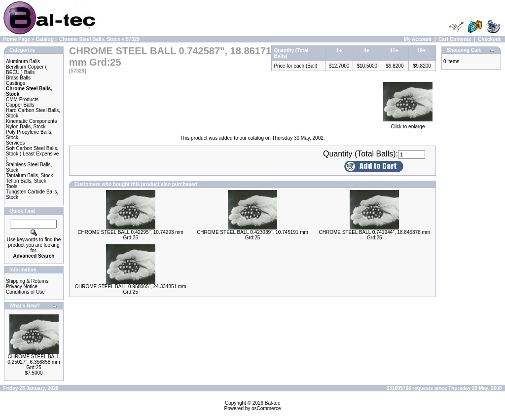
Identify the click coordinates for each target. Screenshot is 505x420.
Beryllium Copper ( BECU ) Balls (26, 70)
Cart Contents (455, 39)
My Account (418, 39)
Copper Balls (20, 105)
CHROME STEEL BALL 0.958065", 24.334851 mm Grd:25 (131, 289)
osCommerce (266, 408)
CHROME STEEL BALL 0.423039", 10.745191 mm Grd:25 (252, 235)
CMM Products (22, 99)
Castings (16, 83)
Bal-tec (272, 403)
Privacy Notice (22, 286)
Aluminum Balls (23, 61)
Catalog (45, 39)
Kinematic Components (31, 121)
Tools (12, 186)
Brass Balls (18, 78)
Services (15, 143)
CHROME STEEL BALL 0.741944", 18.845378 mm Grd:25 (374, 235)
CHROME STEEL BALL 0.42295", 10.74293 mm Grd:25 (130, 235)
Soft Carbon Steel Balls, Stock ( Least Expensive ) (32, 154)
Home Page (17, 39)
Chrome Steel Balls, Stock (90, 39)
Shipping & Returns (27, 281)
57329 (133, 39)
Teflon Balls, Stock (26, 181)
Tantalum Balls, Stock (30, 175)
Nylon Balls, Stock (26, 127)
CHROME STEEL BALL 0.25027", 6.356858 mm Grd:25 (34, 362)
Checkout (489, 39)
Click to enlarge (408, 124)
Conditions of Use (25, 292)
